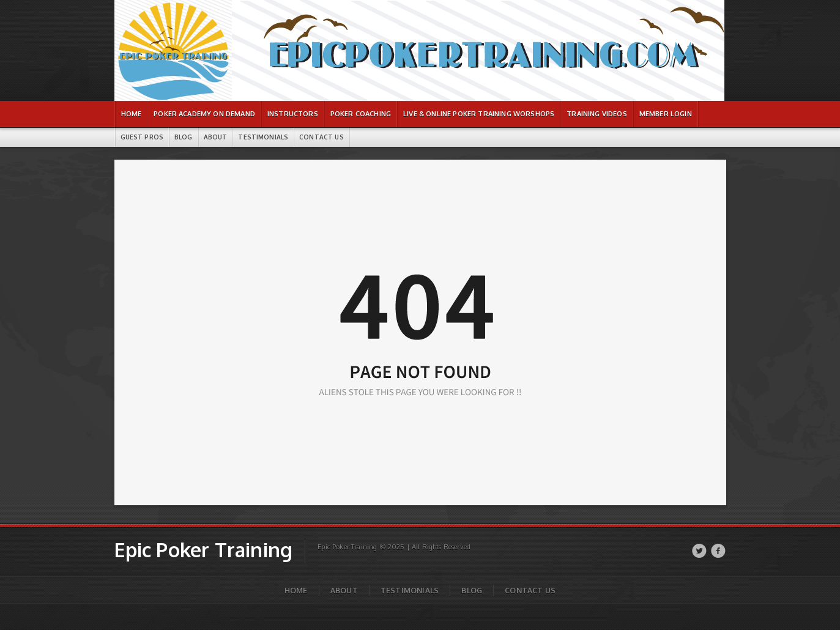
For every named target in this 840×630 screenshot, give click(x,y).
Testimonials (410, 591)
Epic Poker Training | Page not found (165, 6)
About (344, 591)
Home (296, 591)
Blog (472, 591)
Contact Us (530, 591)
